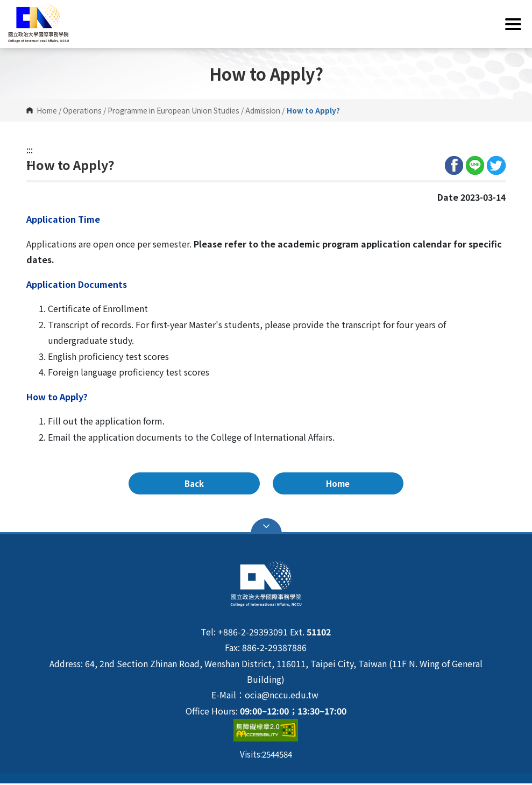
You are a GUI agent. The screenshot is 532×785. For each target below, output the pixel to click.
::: (30, 150)
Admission (263, 110)
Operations (82, 110)
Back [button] (229, 484)
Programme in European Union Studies (173, 110)
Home (47, 110)
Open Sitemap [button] (266, 528)
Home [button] (304, 484)
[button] (266, 24)
